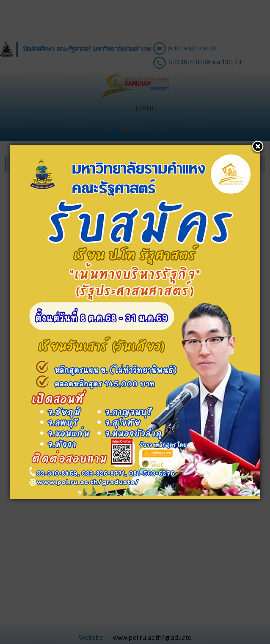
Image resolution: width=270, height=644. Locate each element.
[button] (253, 12)
